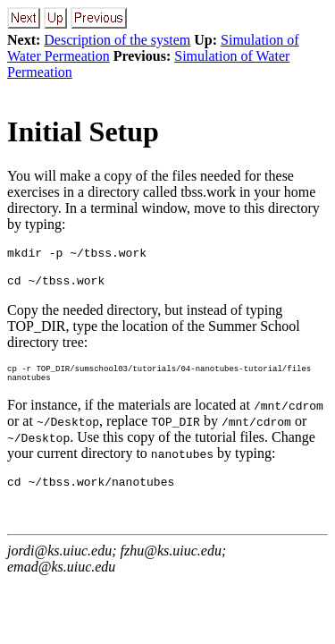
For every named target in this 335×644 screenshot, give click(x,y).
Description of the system (117, 40)
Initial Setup (83, 131)
